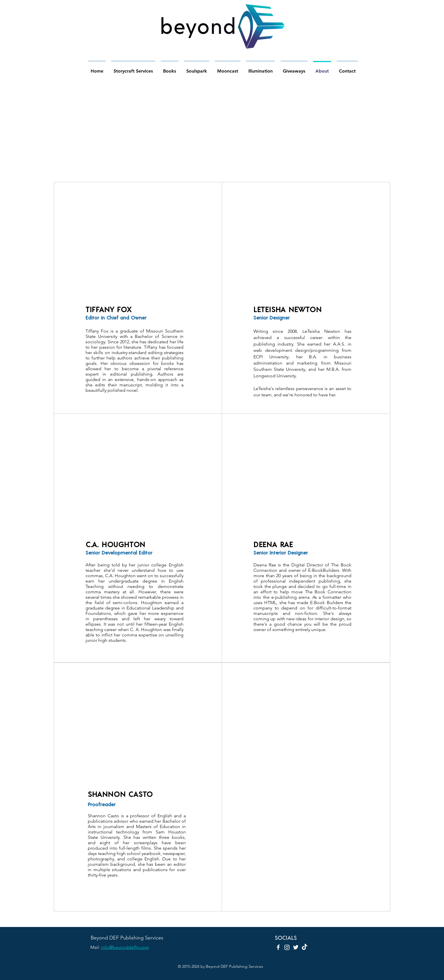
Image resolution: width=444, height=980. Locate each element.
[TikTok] (305, 947)
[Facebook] (278, 947)
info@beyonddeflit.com (125, 947)
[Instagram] (287, 947)
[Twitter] (296, 947)
